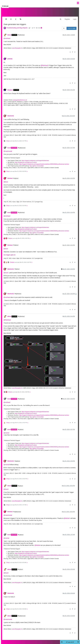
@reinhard (7, 36)
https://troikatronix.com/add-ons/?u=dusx (26, 160)
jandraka (10, 57)
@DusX (16, 176)
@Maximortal (22, 146)
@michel (6, 431)
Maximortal (11, 114)
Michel (9, 33)
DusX (9, 146)
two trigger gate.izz (10, 253)
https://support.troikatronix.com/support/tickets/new (35, 159)
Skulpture (10, 88)
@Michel (21, 428)
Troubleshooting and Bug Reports (17, 26)
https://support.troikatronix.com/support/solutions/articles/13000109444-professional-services (44, 162)
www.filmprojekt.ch (17, 46)
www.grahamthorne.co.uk (20, 98)
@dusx (6, 180)
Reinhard (10, 176)
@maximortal (8, 149)
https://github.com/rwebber (37, 164)
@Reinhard (21, 33)
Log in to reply (71, 26)
